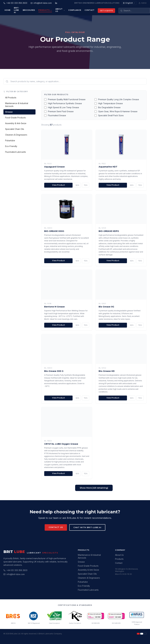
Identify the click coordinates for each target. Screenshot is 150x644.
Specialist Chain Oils (15, 129)
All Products (11, 98)
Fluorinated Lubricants (16, 152)
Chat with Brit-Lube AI (87, 527)
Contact (89, 10)
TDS (86, 185)
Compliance (75, 10)
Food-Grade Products (15, 118)
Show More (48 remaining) (94, 488)
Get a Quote (106, 11)
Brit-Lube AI (17, 10)
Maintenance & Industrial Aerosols (17, 105)
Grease (9, 112)
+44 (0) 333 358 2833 (17, 570)
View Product (58, 185)
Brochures (29, 10)
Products (45, 10)
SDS (77, 185)
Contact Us (56, 527)
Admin (143, 3)
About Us (60, 10)
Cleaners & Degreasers (16, 135)
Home (8, 10)
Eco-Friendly (11, 146)
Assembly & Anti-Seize (16, 123)
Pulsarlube (10, 140)
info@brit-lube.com (16, 574)
